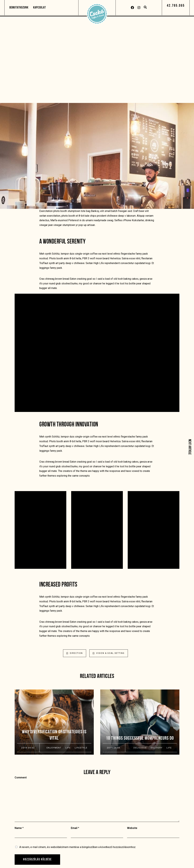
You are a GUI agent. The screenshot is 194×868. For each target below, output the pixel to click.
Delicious (140, 748)
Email (74, 828)
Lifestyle (81, 748)
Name (18, 828)
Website (132, 828)
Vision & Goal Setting (109, 653)
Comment (21, 778)
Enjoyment (54, 748)
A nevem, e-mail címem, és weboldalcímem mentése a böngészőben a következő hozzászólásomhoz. (78, 847)
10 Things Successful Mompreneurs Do (140, 738)
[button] (176, 6)
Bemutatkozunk (19, 8)
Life (68, 748)
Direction (75, 653)
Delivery (157, 748)
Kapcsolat (39, 8)
